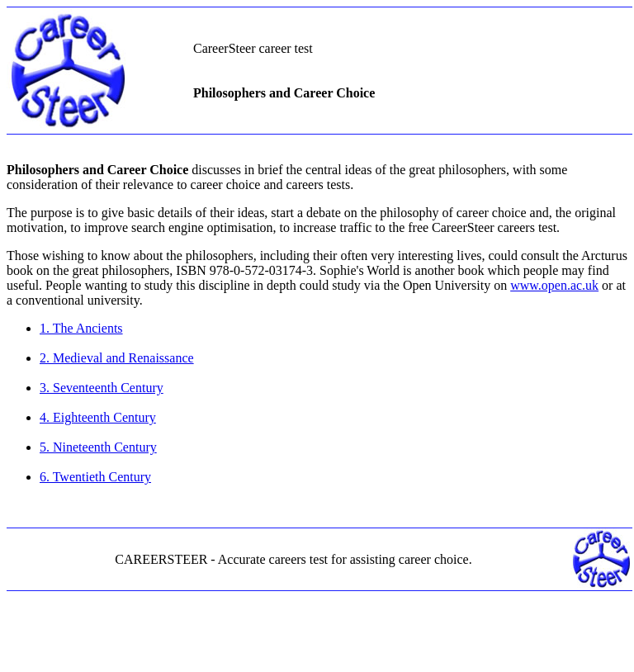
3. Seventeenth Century (102, 388)
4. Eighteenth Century (98, 417)
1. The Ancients (81, 328)
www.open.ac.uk (554, 285)
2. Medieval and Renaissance (117, 358)
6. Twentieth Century (95, 477)
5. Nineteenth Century (98, 447)
